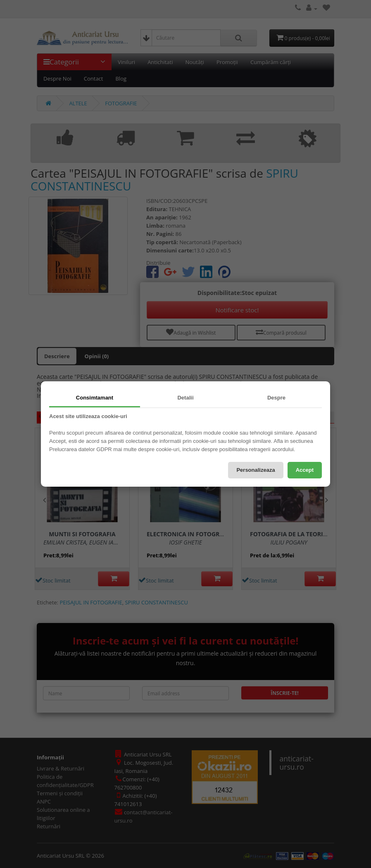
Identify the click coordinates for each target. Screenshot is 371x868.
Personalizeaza (256, 470)
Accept (305, 470)
